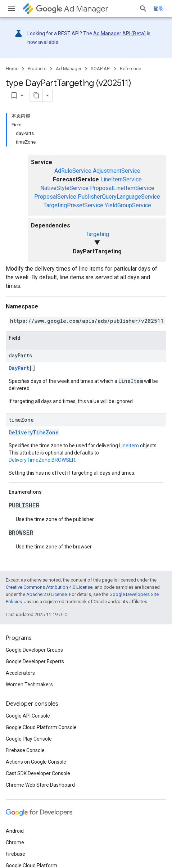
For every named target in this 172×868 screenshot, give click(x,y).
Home (12, 69)
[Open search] (143, 9)
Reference (130, 69)
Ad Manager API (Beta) (119, 33)
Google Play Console (29, 739)
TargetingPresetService (73, 205)
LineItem (129, 446)
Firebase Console (25, 750)
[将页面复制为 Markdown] (36, 95)
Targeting (97, 234)
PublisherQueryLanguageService (119, 197)
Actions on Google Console (36, 762)
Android (15, 831)
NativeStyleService (64, 188)
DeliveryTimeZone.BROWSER (42, 460)
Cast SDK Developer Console (38, 773)
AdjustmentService (117, 171)
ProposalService (55, 197)
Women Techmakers (29, 684)
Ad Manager (72, 9)
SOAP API (101, 69)
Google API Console (28, 716)
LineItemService (121, 179)
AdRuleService (73, 171)
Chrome (15, 842)
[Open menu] (12, 9)
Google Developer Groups (34, 650)
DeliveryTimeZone (34, 432)
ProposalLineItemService (122, 188)
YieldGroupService (128, 205)
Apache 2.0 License (47, 594)
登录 (158, 9)
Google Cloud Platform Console (41, 727)
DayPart (19, 368)
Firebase (15, 854)
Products (37, 69)
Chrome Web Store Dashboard (40, 785)
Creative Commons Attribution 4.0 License (49, 587)
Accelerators (20, 673)
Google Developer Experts (35, 661)
